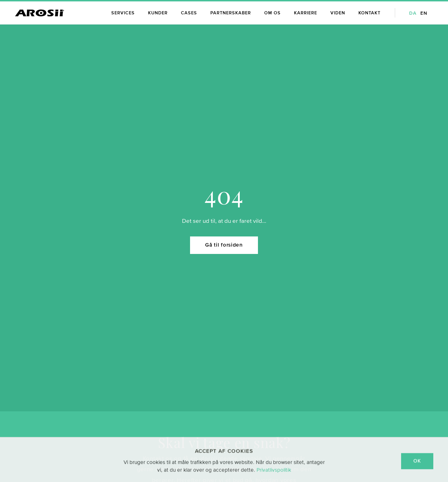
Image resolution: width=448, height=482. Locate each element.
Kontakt (369, 13)
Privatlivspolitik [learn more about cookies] (274, 474)
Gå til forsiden (224, 228)
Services (123, 13)
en (424, 13)
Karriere (306, 13)
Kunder (158, 13)
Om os (272, 13)
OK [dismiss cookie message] (417, 466)
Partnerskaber (231, 13)
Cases (189, 13)
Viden (338, 13)
